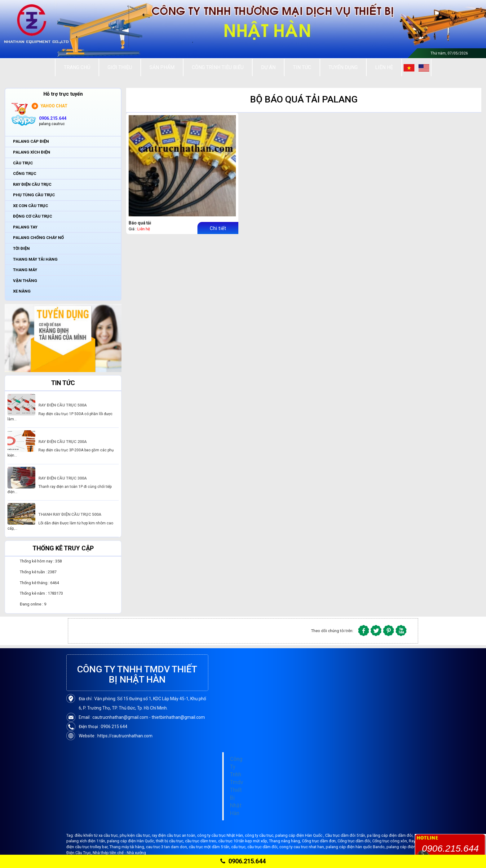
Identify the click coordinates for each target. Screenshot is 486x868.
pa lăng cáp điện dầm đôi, (390, 835)
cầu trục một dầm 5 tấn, (210, 847)
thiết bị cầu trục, (170, 841)
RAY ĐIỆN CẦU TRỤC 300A (63, 478)
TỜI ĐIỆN (21, 248)
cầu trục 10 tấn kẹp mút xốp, (244, 841)
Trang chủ (77, 67)
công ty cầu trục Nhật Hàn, (221, 835)
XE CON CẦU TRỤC (31, 206)
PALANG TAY (25, 227)
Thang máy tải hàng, (128, 847)
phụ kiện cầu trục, (136, 835)
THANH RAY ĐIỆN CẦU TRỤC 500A (70, 514)
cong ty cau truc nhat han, (303, 847)
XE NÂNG (22, 291)
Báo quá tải (140, 223)
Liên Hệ (384, 67)
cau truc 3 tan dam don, (167, 847)
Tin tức (302, 67)
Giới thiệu (120, 67)
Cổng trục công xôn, (391, 841)
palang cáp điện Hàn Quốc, (131, 841)
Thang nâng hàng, (285, 841)
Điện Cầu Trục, (80, 853)
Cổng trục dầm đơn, (320, 841)
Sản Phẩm (162, 67)
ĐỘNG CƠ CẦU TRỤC (33, 216)
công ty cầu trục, (260, 835)
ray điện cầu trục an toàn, (175, 835)
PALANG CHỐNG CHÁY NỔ (38, 238)
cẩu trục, (239, 847)
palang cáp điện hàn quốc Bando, (356, 847)
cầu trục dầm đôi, (263, 847)
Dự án (268, 67)
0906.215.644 (243, 861)
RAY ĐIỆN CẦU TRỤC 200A (63, 442)
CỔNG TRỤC (25, 174)
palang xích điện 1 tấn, (87, 841)
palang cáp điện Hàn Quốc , (300, 835)
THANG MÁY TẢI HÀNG (35, 259)
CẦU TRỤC (23, 163)
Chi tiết (218, 228)
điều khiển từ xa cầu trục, (97, 835)
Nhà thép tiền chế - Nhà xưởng (119, 853)
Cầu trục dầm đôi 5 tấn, (346, 835)
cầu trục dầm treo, (202, 841)
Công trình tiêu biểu (218, 67)
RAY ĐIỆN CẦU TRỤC (32, 184)
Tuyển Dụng (343, 67)
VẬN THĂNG (25, 281)
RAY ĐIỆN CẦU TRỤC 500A (63, 405)
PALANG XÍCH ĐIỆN (32, 152)
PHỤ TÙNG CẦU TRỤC (34, 195)
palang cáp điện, (401, 847)
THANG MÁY (25, 270)
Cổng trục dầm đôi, (355, 841)
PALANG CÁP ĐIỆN (31, 141)
